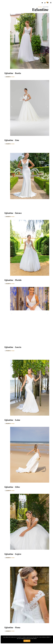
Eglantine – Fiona (12, 628)
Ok (27, 641)
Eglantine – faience (13, 213)
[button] (12, 40)
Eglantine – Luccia (13, 347)
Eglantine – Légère (13, 554)
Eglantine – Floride (13, 280)
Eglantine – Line (12, 140)
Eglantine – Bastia (13, 73)
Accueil (40, 7)
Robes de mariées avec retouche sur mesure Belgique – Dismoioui (4, 3)
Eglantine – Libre (12, 487)
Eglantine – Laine (12, 420)
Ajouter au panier (10, 77)
